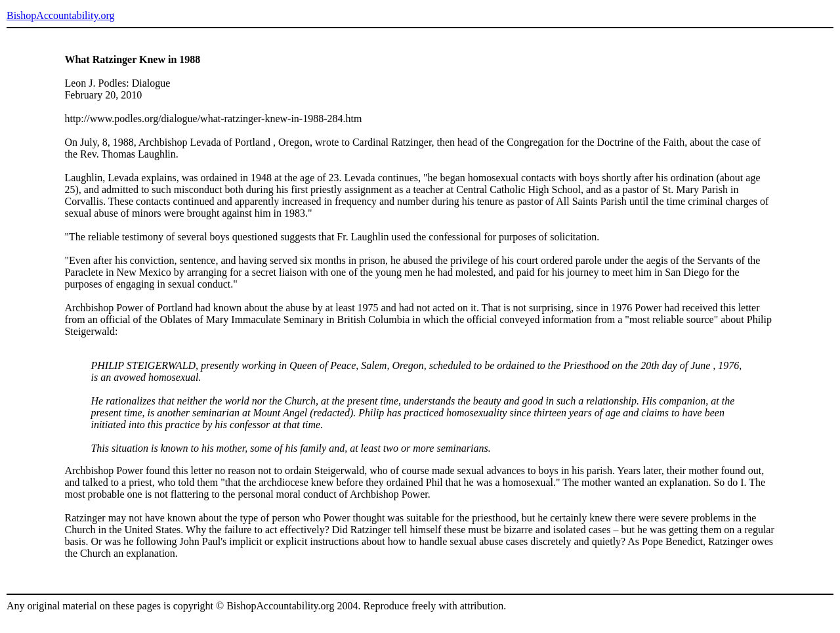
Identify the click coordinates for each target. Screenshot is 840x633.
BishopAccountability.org (60, 15)
